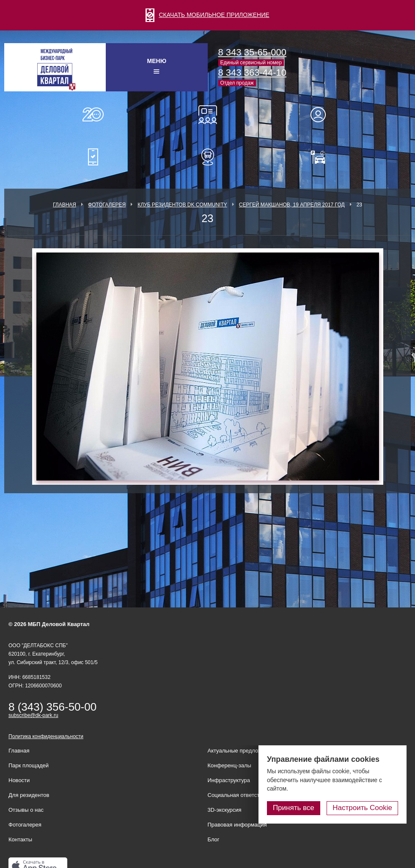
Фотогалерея (107, 205)
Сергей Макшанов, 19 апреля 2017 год (292, 205)
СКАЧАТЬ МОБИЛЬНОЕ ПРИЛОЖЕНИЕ (207, 15)
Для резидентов (322, 115)
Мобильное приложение (93, 157)
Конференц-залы (208, 115)
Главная (65, 205)
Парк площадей (29, 765)
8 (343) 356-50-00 (52, 707)
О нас (93, 115)
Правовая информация (237, 825)
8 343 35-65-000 (252, 52)
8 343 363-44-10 (252, 73)
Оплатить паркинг (322, 157)
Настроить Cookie (362, 808)
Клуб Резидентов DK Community (182, 205)
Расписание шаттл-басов (208, 157)
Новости (19, 780)
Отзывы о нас (26, 810)
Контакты (20, 839)
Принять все (294, 808)
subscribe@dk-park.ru (33, 715)
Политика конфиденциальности (46, 736)
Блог (214, 839)
